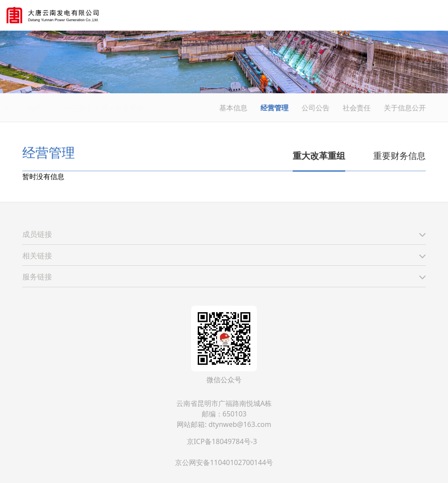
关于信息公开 (406, 108)
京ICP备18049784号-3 (222, 441)
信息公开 (61, 108)
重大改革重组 (143, 108)
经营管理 (98, 108)
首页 (31, 108)
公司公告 (316, 108)
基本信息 (234, 108)
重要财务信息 (399, 156)
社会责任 (357, 108)
